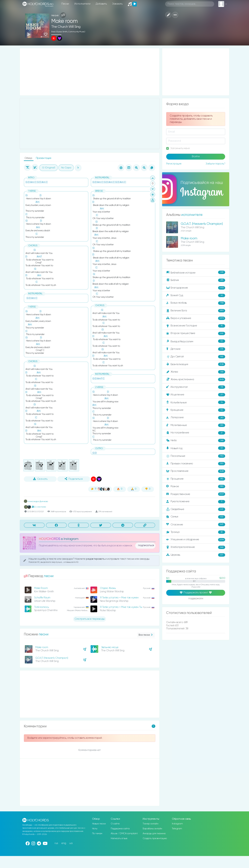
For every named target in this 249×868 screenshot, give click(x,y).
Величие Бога (196, 311)
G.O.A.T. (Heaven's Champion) (52, 658)
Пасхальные (196, 456)
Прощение (196, 479)
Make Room (41, 588)
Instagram (177, 824)
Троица (196, 532)
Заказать (117, 4)
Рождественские (196, 494)
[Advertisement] (90, 72)
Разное (196, 486)
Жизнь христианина (196, 379)
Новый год (196, 448)
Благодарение (196, 288)
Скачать (40, 479)
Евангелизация (196, 364)
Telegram (177, 829)
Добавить (101, 4)
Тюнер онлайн (150, 824)
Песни (65, 4)
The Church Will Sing (66, 27)
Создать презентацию (155, 838)
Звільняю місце (110, 647)
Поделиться (74, 479)
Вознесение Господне (196, 326)
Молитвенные (196, 425)
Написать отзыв (119, 838)
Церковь (196, 555)
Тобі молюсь (41, 607)
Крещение (196, 410)
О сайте (115, 824)
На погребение (196, 433)
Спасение (196, 525)
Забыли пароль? (215, 164)
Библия (196, 280)
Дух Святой (196, 357)
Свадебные (196, 509)
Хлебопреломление (196, 547)
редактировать (96, 559)
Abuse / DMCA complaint (124, 834)
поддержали (196, 599)
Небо (196, 441)
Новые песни (99, 824)
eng (64, 843)
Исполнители (82, 4)
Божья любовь (196, 303)
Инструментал (196, 387)
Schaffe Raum (42, 598)
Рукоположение (196, 502)
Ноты (95, 829)
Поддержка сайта (120, 829)
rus (56, 843)
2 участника (39, 507)
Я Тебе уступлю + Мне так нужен (119, 598)
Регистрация (174, 164)
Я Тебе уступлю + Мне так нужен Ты (121, 607)
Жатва (196, 372)
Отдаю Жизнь (108, 588)
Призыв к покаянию (196, 464)
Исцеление (196, 395)
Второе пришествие (196, 334)
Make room (42, 647)
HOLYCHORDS (50, 539)
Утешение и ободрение (196, 540)
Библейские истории (196, 272)
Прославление (196, 471)
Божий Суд (196, 295)
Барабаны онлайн (152, 829)
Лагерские (196, 418)
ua (71, 843)
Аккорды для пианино (154, 834)
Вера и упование (196, 318)
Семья (196, 517)
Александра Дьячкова (36, 501)
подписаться (146, 545)
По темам (97, 834)
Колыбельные (196, 402)
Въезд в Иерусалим (196, 341)
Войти (196, 157)
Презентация (44, 158)
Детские (196, 349)
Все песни (146, 635)
